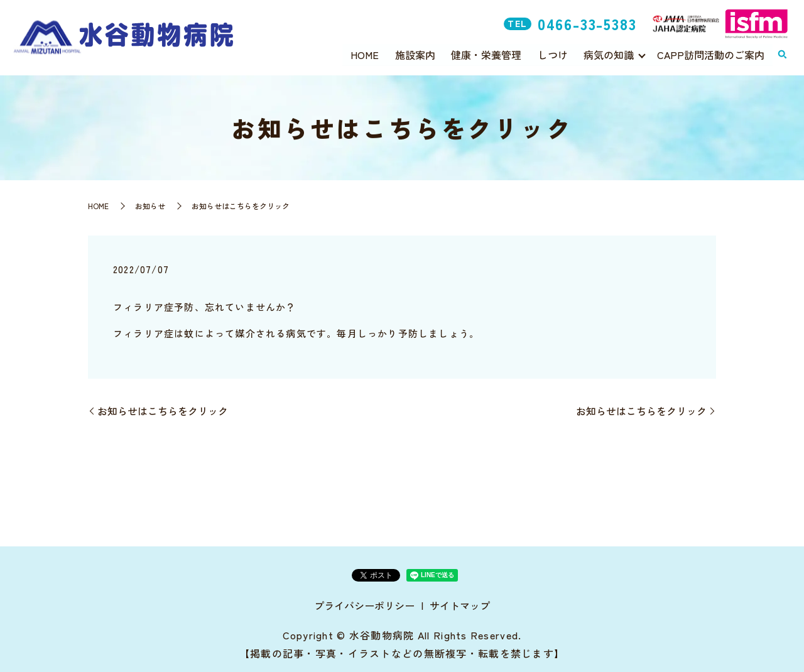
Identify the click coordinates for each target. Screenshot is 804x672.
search (782, 55)
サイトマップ (460, 605)
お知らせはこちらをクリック (163, 411)
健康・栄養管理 (486, 54)
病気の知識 (609, 54)
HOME (365, 54)
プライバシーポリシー (364, 605)
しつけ (553, 54)
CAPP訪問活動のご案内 (711, 54)
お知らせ (150, 206)
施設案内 (415, 54)
